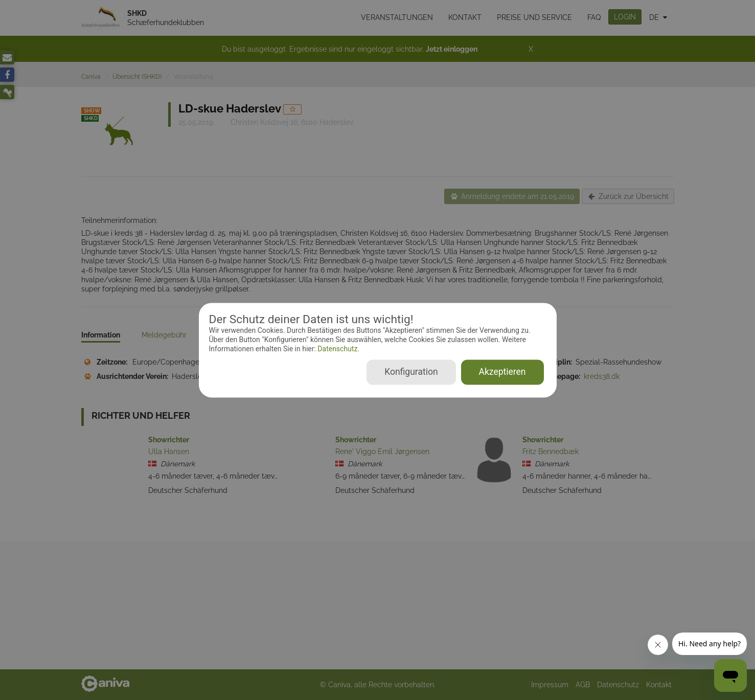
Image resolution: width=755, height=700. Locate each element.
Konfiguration (411, 372)
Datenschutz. (338, 349)
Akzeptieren (502, 372)
